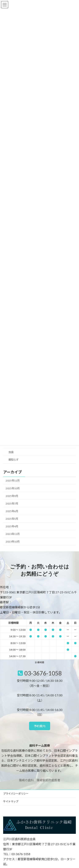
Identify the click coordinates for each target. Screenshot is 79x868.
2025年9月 (12, 496)
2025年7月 (12, 504)
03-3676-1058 (43, 673)
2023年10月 (13, 542)
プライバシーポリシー (16, 794)
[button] (40, 726)
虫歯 (11, 452)
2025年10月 (13, 488)
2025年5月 (12, 519)
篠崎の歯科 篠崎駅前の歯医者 (40, 780)
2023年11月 (13, 534)
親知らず (13, 460)
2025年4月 (12, 526)
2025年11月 (13, 481)
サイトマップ (11, 801)
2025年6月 (12, 511)
